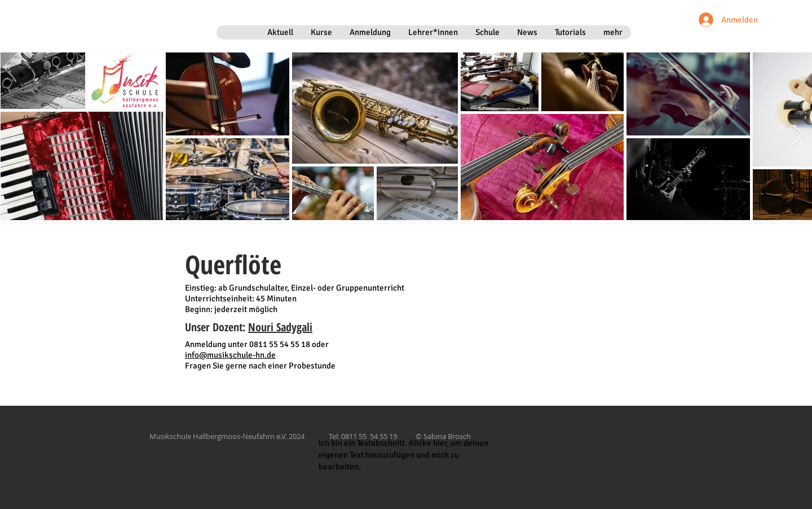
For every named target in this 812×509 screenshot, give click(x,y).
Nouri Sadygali (280, 327)
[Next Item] (798, 136)
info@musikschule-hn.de (230, 355)
